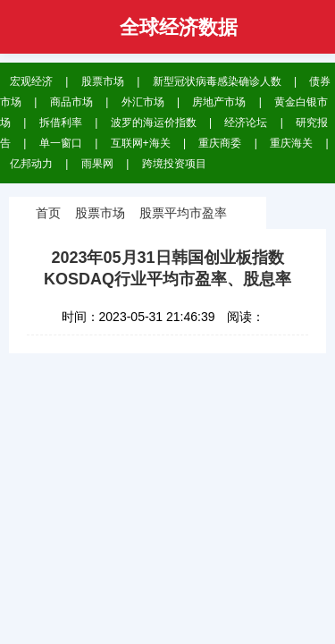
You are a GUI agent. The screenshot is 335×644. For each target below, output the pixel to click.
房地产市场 (219, 102)
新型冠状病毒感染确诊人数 (217, 81)
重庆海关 (291, 143)
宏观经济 (31, 81)
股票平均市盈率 (183, 213)
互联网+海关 (141, 143)
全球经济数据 (179, 27)
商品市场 (71, 102)
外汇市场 (143, 102)
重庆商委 (220, 143)
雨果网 (97, 164)
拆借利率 (61, 123)
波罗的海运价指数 (154, 123)
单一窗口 (61, 143)
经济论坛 (246, 123)
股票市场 (103, 81)
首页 (48, 213)
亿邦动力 (31, 164)
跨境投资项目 (174, 164)
